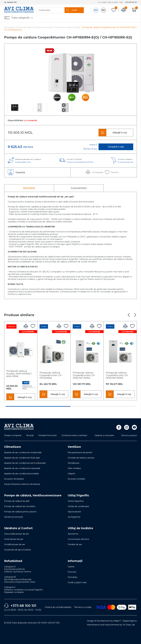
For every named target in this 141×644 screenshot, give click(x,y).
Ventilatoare (74, 463)
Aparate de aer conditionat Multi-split (22, 458)
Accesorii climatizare (14, 479)
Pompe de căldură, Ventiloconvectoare (33, 495)
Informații (75, 561)
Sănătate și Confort (18, 528)
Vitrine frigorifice (76, 501)
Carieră (71, 567)
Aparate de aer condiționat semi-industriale (25, 463)
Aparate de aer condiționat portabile (22, 474)
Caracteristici (79, 188)
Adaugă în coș (120, 133)
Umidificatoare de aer (15, 544)
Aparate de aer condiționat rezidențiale (23, 452)
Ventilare (74, 447)
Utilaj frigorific (78, 495)
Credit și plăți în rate (77, 582)
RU (103, 10)
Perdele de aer (75, 544)
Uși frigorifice (74, 517)
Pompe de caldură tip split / (68, 27)
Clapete (71, 474)
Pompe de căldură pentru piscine (20, 512)
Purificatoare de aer (14, 539)
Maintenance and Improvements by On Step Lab (111, 625)
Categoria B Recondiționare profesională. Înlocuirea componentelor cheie (20, 579)
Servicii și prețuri (129, 435)
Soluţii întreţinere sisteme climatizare (22, 484)
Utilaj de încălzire (80, 528)
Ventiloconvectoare (14, 517)
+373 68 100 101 (131, 2)
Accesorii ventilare (76, 479)
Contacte (66, 435)
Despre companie (13, 435)
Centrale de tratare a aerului (81, 458)
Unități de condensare (78, 506)
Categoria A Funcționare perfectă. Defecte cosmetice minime (18, 569)
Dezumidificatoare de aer (17, 534)
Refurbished (13, 561)
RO (96, 10)
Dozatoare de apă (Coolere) (17, 550)
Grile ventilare (74, 468)
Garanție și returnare (104, 435)
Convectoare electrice (78, 539)
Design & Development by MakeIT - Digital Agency (112, 621)
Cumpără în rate (116, 147)
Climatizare (13, 447)
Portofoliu (73, 577)
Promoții (72, 572)
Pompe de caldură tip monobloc (20, 506)
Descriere (29, 188)
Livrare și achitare (79, 435)
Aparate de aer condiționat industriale (22, 468)
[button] (129, 315)
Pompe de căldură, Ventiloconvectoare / (35, 27)
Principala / (10, 27)
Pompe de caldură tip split (17, 501)
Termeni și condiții (83, 607)
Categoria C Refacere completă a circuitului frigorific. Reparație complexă (24, 590)
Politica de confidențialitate (58, 607)
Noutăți (30, 435)
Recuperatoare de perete (80, 452)
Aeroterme (73, 534)
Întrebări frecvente (48, 435)
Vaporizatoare (74, 512)
